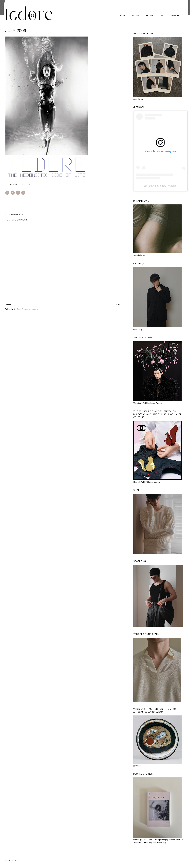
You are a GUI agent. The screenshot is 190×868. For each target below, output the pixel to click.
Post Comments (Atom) (27, 309)
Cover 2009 (25, 185)
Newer (9, 304)
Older (117, 304)
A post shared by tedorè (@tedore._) (161, 186)
